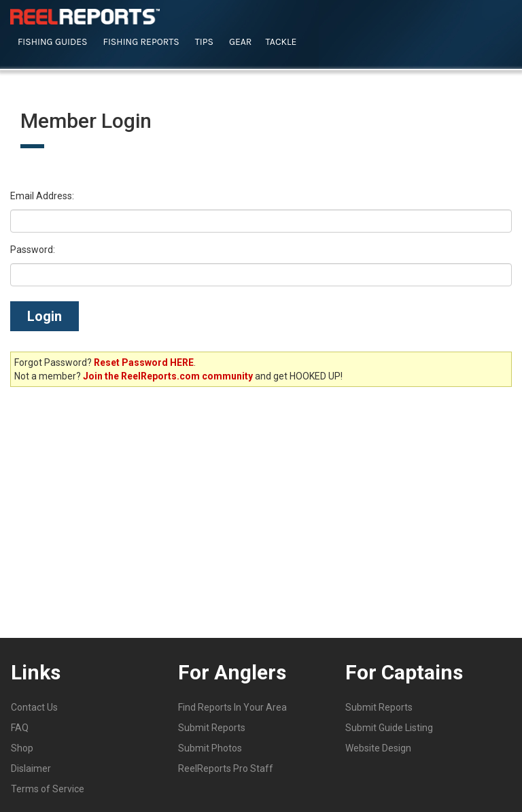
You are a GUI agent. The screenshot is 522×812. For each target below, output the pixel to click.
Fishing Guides (53, 42)
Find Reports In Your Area (232, 707)
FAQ (20, 728)
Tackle (281, 42)
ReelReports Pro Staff (226, 768)
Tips (204, 42)
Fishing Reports (141, 42)
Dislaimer (31, 768)
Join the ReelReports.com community (168, 376)
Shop (22, 748)
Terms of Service (48, 789)
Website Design (378, 748)
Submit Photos (210, 748)
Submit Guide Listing (389, 728)
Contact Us (34, 707)
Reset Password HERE (144, 362)
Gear (241, 42)
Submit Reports (212, 728)
